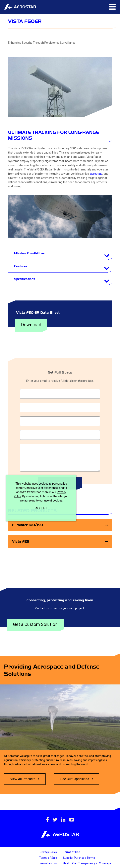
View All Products (25, 779)
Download (31, 325)
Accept (41, 508)
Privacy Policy (48, 852)
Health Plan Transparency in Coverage (87, 863)
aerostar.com (49, 863)
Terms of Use (72, 852)
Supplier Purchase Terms (79, 858)
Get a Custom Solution (35, 624)
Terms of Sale (48, 858)
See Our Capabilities (77, 779)
